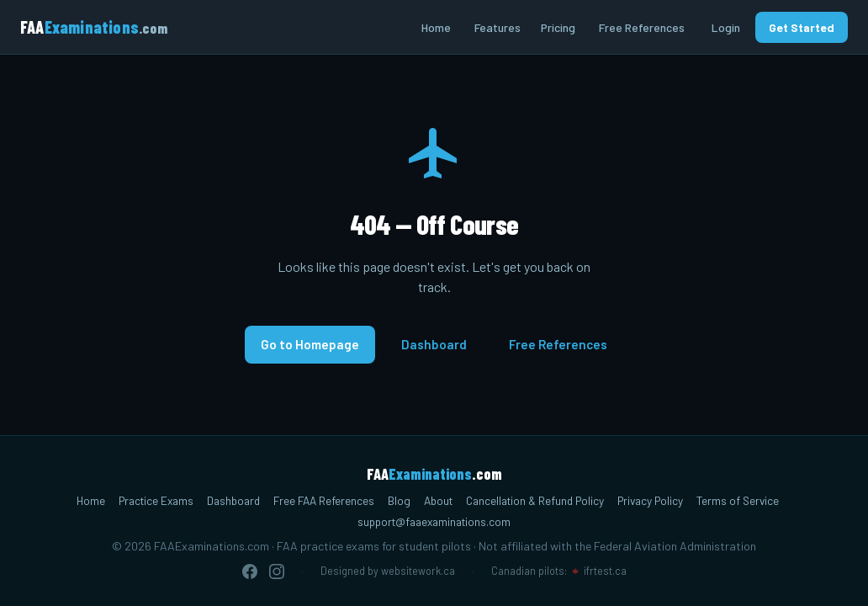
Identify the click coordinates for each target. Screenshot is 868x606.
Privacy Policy (650, 500)
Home (436, 27)
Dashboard (434, 344)
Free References (642, 27)
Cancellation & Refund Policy (535, 500)
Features (498, 27)
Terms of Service (738, 500)
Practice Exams (156, 500)
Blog (399, 500)
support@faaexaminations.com (434, 521)
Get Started (802, 27)
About (438, 500)
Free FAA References (324, 500)
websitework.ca (418, 571)
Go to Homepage (310, 344)
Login (726, 27)
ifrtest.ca (605, 571)
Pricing (558, 27)
